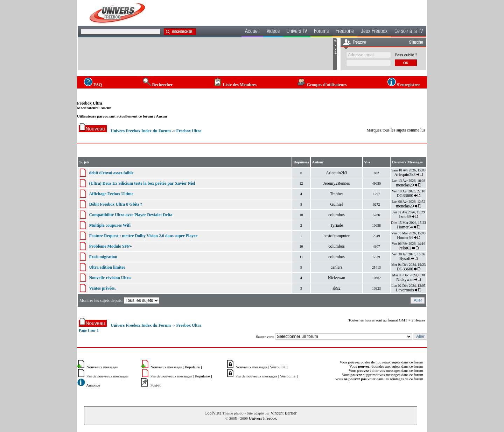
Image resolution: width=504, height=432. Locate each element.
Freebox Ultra (90, 103)
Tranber (337, 194)
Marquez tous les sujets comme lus (396, 130)
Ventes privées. (102, 288)
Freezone (345, 32)
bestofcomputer (337, 236)
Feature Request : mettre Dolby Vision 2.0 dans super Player (143, 236)
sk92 (337, 288)
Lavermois (405, 290)
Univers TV (297, 32)
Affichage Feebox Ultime (111, 194)
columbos (337, 215)
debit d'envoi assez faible (111, 173)
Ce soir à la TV (409, 32)
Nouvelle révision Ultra (110, 278)
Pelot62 (405, 248)
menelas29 (405, 185)
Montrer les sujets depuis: (120, 300)
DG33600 (405, 196)
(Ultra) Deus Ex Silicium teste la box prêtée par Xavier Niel (142, 183)
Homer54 (405, 227)
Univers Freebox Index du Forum (141, 131)
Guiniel (336, 204)
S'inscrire (416, 43)
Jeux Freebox (374, 32)
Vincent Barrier (283, 413)
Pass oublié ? (406, 55)
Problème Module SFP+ (110, 246)
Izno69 (405, 217)
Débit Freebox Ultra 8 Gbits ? (115, 204)
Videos (273, 32)
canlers (336, 267)
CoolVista (213, 413)
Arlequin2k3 (337, 173)
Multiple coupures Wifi (110, 225)
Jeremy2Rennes (336, 183)
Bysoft (405, 259)
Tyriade (336, 225)
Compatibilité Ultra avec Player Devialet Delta (131, 215)
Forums (321, 32)
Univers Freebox (263, 418)
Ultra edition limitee (107, 267)
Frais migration (103, 257)
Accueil (252, 32)
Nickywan (337, 278)
